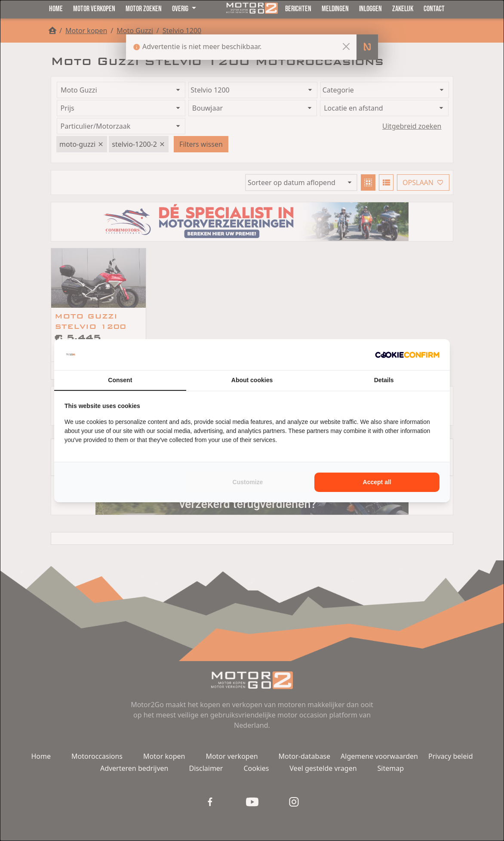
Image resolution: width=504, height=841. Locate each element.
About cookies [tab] (252, 380)
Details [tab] (384, 380)
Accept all (377, 482)
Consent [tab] (120, 380)
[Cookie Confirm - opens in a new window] (407, 355)
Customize (248, 482)
